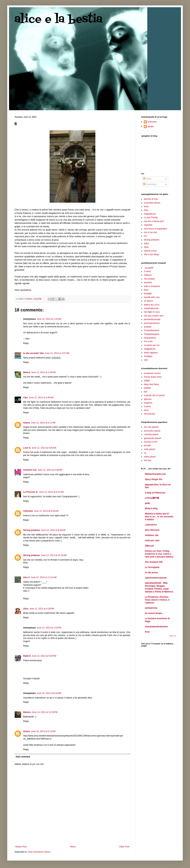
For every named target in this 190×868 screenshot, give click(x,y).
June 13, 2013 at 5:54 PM (44, 656)
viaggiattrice (150, 349)
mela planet (149, 449)
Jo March (148, 301)
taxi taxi (148, 460)
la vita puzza (151, 573)
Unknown (28, 511)
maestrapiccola (151, 308)
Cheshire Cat (30, 470)
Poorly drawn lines (153, 377)
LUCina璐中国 (152, 498)
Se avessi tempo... (154, 613)
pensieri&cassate (152, 319)
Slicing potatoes (32, 530)
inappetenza (150, 214)
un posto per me (152, 345)
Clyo (26, 398)
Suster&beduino (152, 330)
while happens (151, 353)
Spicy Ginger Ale (154, 479)
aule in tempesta (152, 286)
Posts (147, 179)
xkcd (146, 410)
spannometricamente (156, 578)
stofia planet (150, 457)
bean (146, 206)
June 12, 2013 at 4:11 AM (43, 423)
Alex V (27, 577)
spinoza (148, 399)
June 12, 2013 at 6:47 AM (51, 492)
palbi (147, 503)
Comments (150, 184)
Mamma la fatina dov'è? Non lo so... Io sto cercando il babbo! (159, 517)
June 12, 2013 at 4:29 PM (42, 609)
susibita (148, 327)
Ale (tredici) (149, 279)
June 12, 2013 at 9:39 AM (53, 530)
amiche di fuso (151, 199)
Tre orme (148, 341)
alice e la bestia (58, 19)
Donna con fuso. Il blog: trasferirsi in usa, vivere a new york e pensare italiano (159, 554)
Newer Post (21, 847)
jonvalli (147, 445)
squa (146, 247)
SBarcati (149, 546)
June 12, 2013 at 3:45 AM (41, 398)
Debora (27, 712)
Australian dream (152, 203)
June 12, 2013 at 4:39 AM (50, 470)
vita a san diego (151, 254)
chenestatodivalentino (156, 627)
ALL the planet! (151, 427)
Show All (172, 636)
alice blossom (152, 530)
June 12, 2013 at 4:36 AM (44, 448)
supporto (148, 403)
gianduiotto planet (152, 438)
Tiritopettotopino (152, 334)
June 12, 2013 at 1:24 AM (49, 319)
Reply (26, 343)
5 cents (147, 271)
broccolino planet (152, 431)
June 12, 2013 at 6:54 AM (46, 511)
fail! (146, 392)
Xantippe (148, 356)
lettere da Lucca (152, 305)
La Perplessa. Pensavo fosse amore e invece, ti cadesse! (157, 600)
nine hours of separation (156, 229)
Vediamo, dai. (152, 535)
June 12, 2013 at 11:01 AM (44, 577)
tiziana (27, 423)
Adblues (148, 275)
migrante (148, 225)
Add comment (23, 757)
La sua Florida (151, 217)
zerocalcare (149, 414)
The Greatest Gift (154, 562)
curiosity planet (151, 434)
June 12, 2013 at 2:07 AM (57, 353)
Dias (146, 210)
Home (73, 847)
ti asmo (147, 406)
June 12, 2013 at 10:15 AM (54, 555)
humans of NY (151, 442)
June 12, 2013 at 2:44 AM (43, 372)
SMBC (147, 381)
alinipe (151, 126)
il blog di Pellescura (155, 493)
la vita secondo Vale (33, 353)
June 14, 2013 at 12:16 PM (45, 712)
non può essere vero (154, 316)
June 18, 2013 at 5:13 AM (43, 731)
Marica (27, 372)
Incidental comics (152, 373)
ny (145, 453)
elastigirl (148, 293)
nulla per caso (152, 540)
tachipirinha (151, 608)
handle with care (152, 297)
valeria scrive (150, 251)
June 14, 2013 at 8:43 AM (49, 693)
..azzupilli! (149, 268)
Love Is (27, 448)
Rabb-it (27, 656)
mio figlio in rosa (152, 312)
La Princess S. (31, 492)
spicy (146, 243)
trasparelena (150, 338)
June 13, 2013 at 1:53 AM (49, 628)
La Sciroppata (152, 567)
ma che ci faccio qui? (154, 221)
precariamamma (152, 323)
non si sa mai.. (151, 232)
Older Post (124, 847)
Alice (26, 609)
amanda (148, 282)
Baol (146, 290)
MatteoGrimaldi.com (155, 474)
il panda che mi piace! (154, 395)
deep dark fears (151, 384)
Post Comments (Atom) (39, 852)
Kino (147, 632)
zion (146, 360)
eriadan (147, 388)
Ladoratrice (151, 525)
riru (145, 236)
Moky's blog (151, 508)
